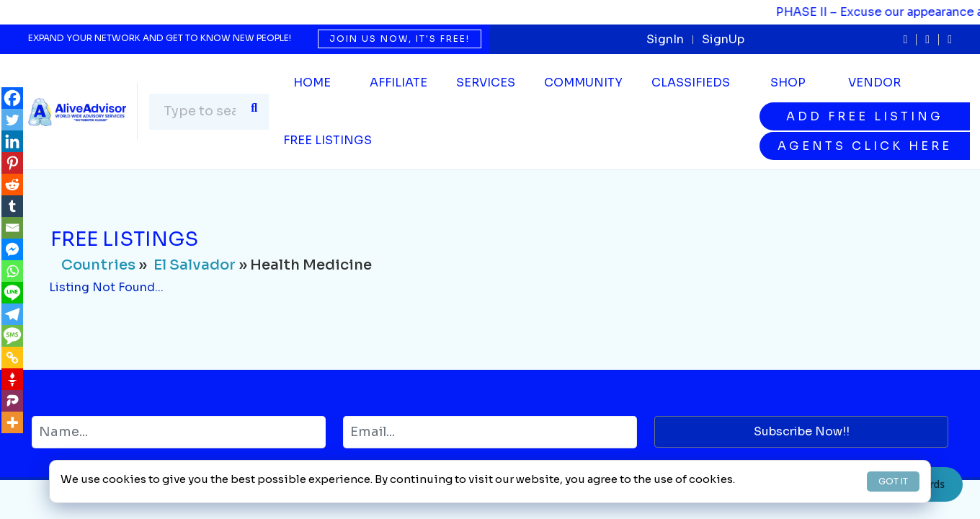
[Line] (12, 293)
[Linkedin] (12, 141)
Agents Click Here (865, 146)
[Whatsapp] (12, 271)
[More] (12, 422)
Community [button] (583, 83)
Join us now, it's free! (400, 39)
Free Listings (328, 140)
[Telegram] (12, 314)
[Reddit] (12, 185)
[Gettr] (12, 379)
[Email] (12, 228)
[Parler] (12, 401)
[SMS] (12, 336)
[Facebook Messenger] (12, 249)
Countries (98, 265)
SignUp (723, 39)
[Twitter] (12, 120)
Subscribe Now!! (802, 431)
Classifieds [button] (691, 83)
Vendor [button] (874, 83)
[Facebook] (12, 98)
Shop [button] (788, 83)
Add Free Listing (865, 116)
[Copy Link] (12, 358)
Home (312, 83)
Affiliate (398, 83)
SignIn (665, 39)
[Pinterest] (12, 163)
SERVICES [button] (486, 83)
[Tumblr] (12, 206)
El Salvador (195, 265)
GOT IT (893, 481)
